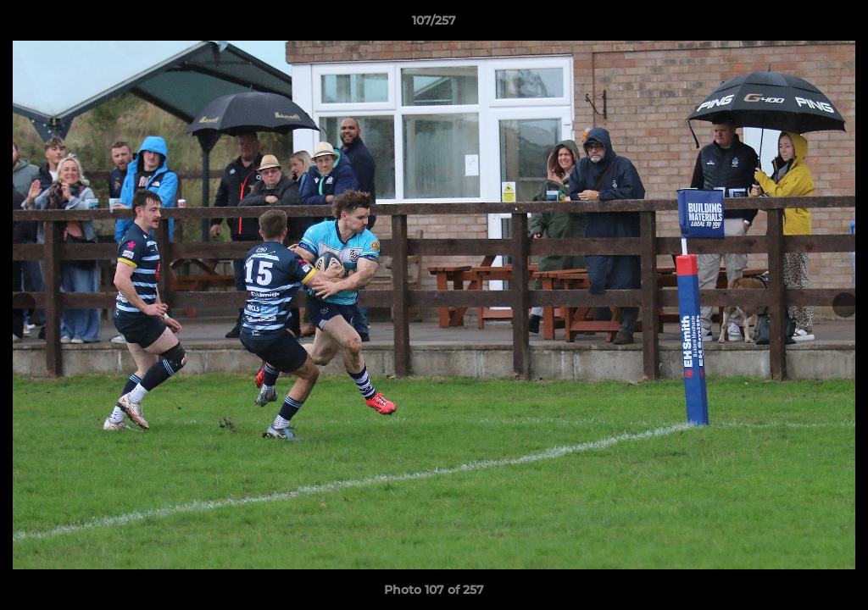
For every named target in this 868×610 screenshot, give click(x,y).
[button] (837, 25)
